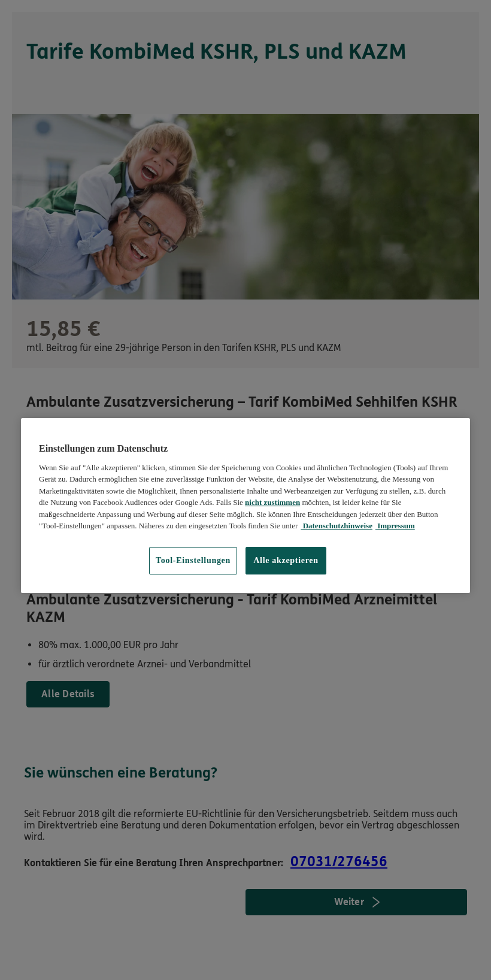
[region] (245, 505)
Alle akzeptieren (286, 560)
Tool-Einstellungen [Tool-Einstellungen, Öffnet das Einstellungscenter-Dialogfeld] (193, 560)
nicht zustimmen (272, 502)
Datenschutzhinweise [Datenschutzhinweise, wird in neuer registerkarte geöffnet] (337, 526)
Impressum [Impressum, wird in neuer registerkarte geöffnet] (395, 526)
